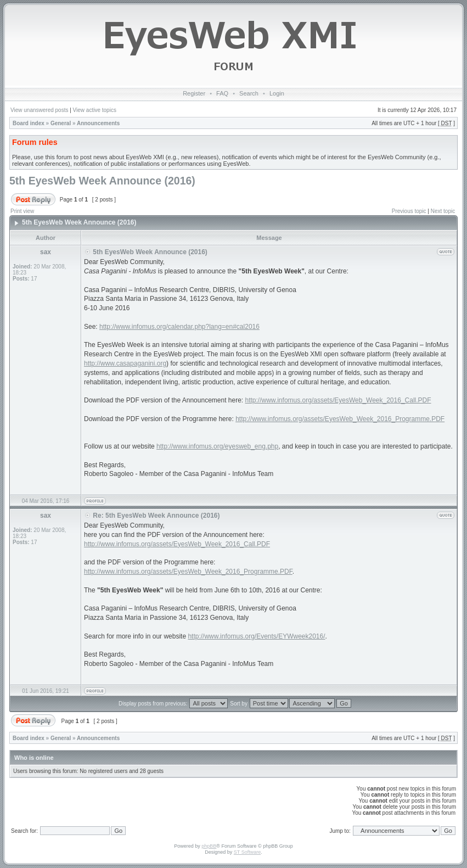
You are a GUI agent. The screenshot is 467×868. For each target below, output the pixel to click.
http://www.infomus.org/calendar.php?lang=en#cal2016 (179, 327)
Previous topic (409, 211)
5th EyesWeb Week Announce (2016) (102, 181)
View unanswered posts (39, 110)
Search (249, 93)
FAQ (222, 93)
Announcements (98, 123)
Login (277, 93)
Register (194, 93)
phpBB (209, 846)
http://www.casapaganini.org (125, 363)
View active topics (95, 110)
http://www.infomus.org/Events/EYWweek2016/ (256, 636)
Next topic (443, 211)
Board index (29, 123)
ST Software (247, 852)
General (61, 123)
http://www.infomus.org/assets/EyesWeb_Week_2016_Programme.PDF (340, 419)
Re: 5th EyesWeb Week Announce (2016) (156, 516)
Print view (22, 211)
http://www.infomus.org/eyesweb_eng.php (217, 446)
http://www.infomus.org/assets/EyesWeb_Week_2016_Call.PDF (338, 400)
